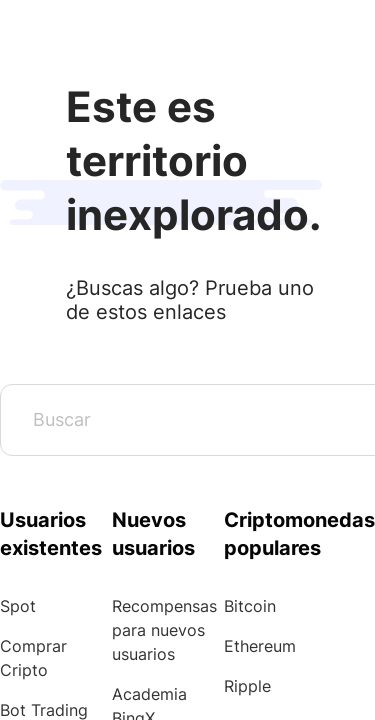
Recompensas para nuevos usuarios (164, 630)
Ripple (247, 686)
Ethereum (260, 646)
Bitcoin (250, 606)
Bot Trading (44, 710)
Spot (18, 606)
